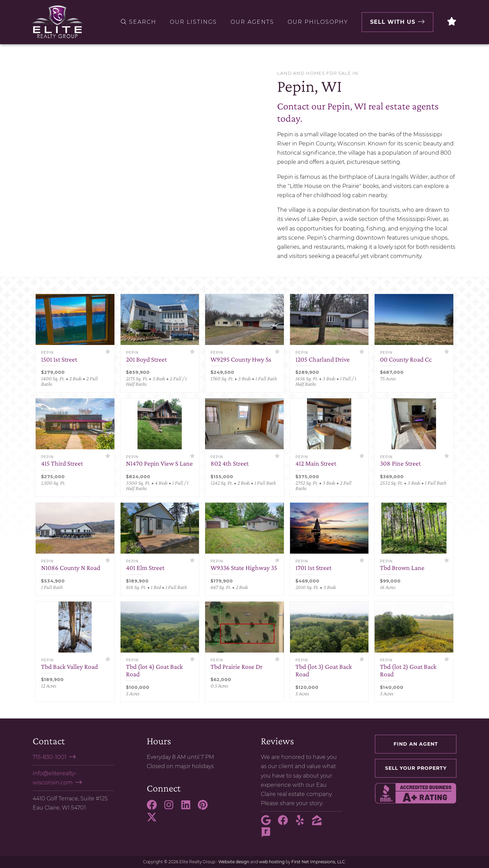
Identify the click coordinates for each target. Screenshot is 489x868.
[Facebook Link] (155, 808)
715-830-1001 (50, 757)
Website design (234, 862)
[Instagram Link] (171, 808)
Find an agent (416, 744)
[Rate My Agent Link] (269, 835)
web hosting (272, 862)
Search (139, 22)
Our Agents (252, 22)
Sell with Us (393, 22)
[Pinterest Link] (205, 808)
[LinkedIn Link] (188, 808)
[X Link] (155, 820)
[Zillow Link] (320, 823)
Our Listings (193, 22)
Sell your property (416, 768)
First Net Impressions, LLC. (319, 862)
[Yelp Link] (303, 823)
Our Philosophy (318, 22)
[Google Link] (269, 823)
